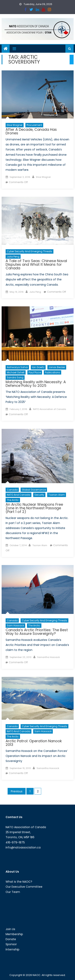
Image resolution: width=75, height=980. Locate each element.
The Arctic (13, 500)
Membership (14, 934)
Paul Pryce (35, 372)
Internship (12, 949)
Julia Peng (13, 257)
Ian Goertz (38, 367)
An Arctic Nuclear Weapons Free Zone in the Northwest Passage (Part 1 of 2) (34, 508)
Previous (17, 791)
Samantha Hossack (48, 657)
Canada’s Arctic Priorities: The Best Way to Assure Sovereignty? (37, 632)
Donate (11, 939)
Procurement (34, 125)
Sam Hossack (15, 625)
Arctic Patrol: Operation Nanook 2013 (34, 743)
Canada (12, 490)
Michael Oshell (16, 372)
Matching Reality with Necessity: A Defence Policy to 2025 (36, 384)
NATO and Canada (18, 495)
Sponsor (11, 944)
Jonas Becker (57, 367)
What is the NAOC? (19, 882)
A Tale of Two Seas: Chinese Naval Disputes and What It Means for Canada (36, 264)
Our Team (13, 892)
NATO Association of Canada (49, 409)
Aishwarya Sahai (17, 367)
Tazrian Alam (57, 495)
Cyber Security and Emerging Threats (29, 251)
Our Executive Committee (24, 887)
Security (39, 495)
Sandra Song (15, 377)
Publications (52, 372)
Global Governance (34, 490)
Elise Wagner (15, 125)
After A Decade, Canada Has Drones (31, 131)
